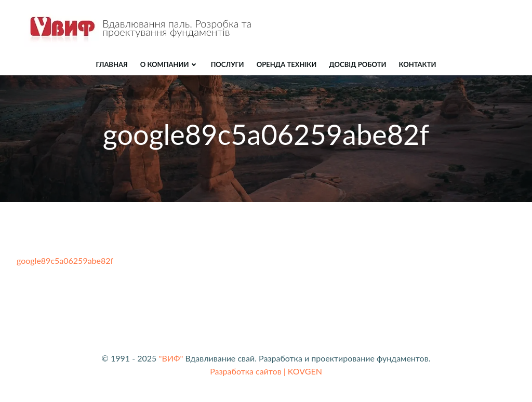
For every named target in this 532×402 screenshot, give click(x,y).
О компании (169, 64)
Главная (112, 64)
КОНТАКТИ (418, 64)
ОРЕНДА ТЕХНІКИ (287, 64)
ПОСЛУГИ (228, 64)
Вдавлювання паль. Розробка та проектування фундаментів (177, 28)
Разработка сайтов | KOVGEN (266, 371)
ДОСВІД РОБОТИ (357, 64)
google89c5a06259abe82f (65, 260)
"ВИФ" (171, 358)
